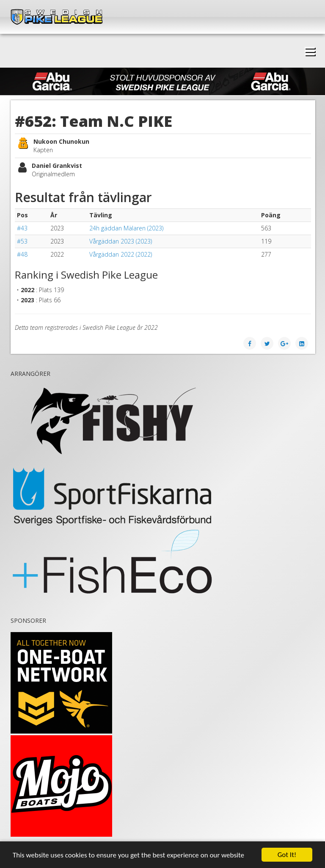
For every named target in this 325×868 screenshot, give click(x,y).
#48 (22, 254)
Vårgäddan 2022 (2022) (121, 254)
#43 (22, 228)
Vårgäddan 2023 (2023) (121, 241)
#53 (22, 241)
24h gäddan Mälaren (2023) (126, 228)
